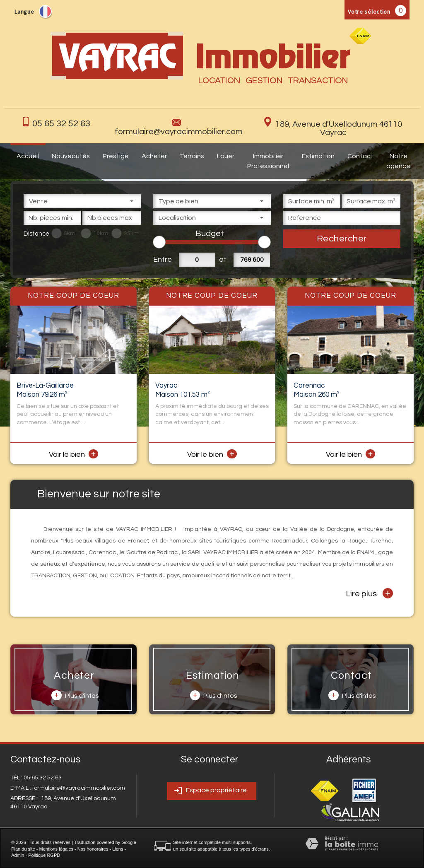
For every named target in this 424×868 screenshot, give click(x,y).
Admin (18, 855)
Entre (161, 259)
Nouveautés (71, 156)
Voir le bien (74, 454)
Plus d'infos (75, 695)
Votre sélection (369, 12)
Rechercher (342, 239)
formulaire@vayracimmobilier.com (179, 132)
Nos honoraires (93, 849)
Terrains (192, 156)
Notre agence (398, 161)
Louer (226, 156)
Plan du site (23, 849)
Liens (118, 849)
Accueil (28, 156)
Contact (360, 156)
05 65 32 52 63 (61, 124)
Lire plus (369, 593)
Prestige (116, 156)
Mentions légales (56, 849)
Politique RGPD (44, 855)
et (223, 259)
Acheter (154, 156)
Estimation (318, 156)
